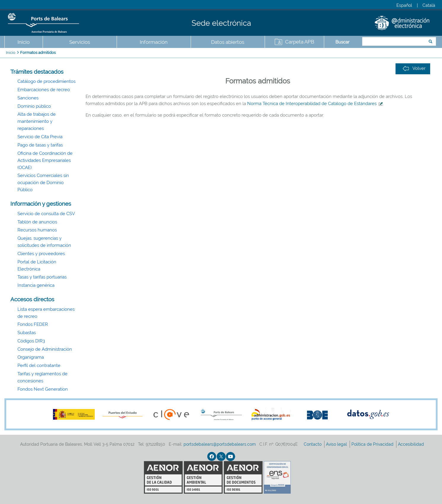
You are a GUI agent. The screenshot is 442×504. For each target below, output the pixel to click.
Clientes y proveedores (41, 254)
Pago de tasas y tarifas (40, 145)
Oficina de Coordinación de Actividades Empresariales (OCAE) (45, 160)
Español (404, 5)
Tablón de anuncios (37, 222)
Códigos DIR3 (31, 341)
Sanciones (28, 98)
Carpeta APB (300, 42)
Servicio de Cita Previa (40, 137)
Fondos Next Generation (43, 389)
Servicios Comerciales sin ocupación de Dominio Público (43, 183)
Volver (414, 69)
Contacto (313, 444)
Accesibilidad (412, 444)
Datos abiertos (228, 42)
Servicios (80, 42)
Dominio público (34, 106)
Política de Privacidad (373, 444)
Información (154, 42)
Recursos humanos (37, 230)
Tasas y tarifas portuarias (42, 277)
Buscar (342, 42)
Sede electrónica (221, 23)
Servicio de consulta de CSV (46, 214)
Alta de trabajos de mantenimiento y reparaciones (37, 121)
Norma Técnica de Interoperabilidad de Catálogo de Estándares (315, 104)
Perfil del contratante (39, 365)
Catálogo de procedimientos (46, 81)
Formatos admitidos (38, 53)
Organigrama (31, 357)
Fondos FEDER (33, 324)
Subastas (27, 333)
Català (429, 5)
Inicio (24, 42)
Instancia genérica (36, 285)
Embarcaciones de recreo (44, 90)
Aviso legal (337, 444)
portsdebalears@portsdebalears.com (220, 444)
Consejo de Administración (45, 349)
